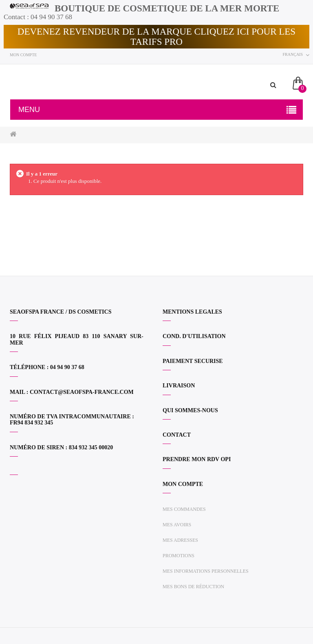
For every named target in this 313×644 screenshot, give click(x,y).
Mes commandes (184, 509)
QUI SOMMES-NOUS (190, 410)
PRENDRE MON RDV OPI (197, 459)
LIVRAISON (179, 386)
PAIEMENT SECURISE (193, 361)
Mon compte (23, 55)
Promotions (179, 556)
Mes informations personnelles (206, 571)
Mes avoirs (177, 525)
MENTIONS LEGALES (192, 312)
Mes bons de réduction (193, 587)
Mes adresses (180, 540)
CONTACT (177, 435)
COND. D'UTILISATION (194, 336)
